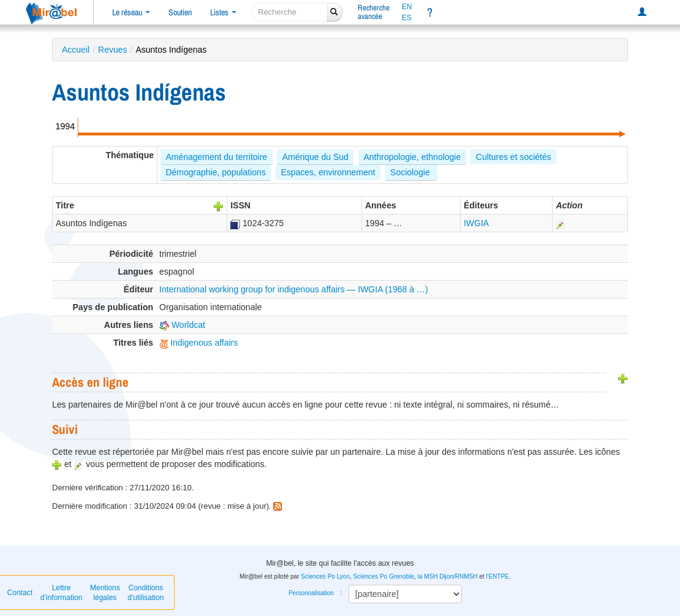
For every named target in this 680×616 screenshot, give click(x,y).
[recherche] (289, 12)
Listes (223, 12)
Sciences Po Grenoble (384, 576)
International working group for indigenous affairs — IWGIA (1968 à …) (294, 289)
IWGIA (476, 223)
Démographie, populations (215, 172)
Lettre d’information (62, 593)
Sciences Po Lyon (325, 576)
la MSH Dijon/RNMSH (448, 576)
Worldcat (182, 325)
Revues (112, 50)
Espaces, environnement (328, 172)
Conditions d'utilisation (145, 593)
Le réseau (131, 12)
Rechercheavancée (374, 12)
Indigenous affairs (198, 343)
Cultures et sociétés (514, 157)
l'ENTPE (497, 576)
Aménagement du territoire (216, 157)
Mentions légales (105, 593)
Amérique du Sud (315, 157)
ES (407, 18)
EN (407, 7)
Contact (20, 593)
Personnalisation (311, 593)
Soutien (180, 12)
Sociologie (411, 172)
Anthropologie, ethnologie (412, 157)
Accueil (76, 50)
